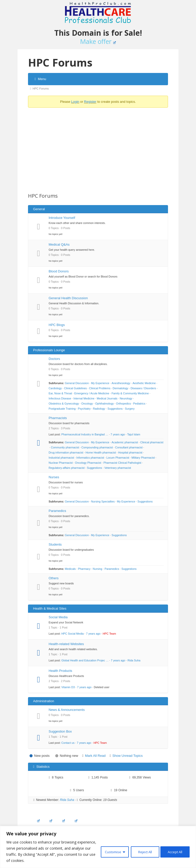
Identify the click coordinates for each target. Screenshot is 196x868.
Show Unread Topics (127, 756)
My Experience (100, 383)
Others (54, 578)
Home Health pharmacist (101, 452)
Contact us (68, 743)
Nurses (54, 477)
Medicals (70, 569)
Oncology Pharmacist (88, 463)
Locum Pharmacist (118, 458)
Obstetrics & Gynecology (64, 404)
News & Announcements (67, 710)
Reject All (142, 851)
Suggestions (115, 409)
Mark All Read (95, 756)
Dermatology (121, 388)
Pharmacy (84, 569)
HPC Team (109, 634)
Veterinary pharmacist (118, 468)
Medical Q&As (59, 244)
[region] (98, 847)
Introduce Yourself (62, 218)
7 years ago (118, 434)
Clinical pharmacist (152, 442)
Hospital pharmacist (130, 452)
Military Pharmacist (143, 458)
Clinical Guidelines (75, 388)
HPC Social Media (73, 634)
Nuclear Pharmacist (61, 463)
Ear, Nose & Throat (60, 393)
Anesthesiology (121, 383)
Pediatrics (139, 404)
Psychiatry (84, 409)
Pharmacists (58, 418)
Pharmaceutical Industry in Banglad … (85, 434)
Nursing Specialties (103, 501)
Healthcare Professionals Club (98, 13)
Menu (40, 79)
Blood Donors (59, 271)
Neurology (126, 398)
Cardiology (55, 388)
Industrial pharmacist (61, 458)
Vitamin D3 (68, 687)
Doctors (54, 359)
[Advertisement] (98, 147)
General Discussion (77, 383)
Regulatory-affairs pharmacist (67, 468)
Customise (108, 851)
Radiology (99, 409)
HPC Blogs (57, 325)
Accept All (174, 851)
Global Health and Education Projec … (85, 660)
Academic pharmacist (125, 442)
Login (75, 102)
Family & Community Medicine (130, 393)
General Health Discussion (68, 298)
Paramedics (57, 511)
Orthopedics (123, 404)
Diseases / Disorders (143, 388)
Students (55, 544)
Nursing (97, 569)
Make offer (98, 41)
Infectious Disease (60, 398)
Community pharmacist (65, 447)
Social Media (58, 617)
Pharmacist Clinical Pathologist (122, 463)
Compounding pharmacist (97, 447)
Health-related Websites (66, 644)
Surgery (130, 409)
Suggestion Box (60, 731)
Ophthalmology (104, 404)
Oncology (87, 404)
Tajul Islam (134, 434)
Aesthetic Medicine (144, 383)
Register (90, 102)
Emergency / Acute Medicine (92, 393)
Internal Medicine (84, 398)
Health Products (60, 671)
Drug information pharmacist (66, 452)
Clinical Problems (100, 388)
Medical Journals (107, 398)
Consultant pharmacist (129, 447)
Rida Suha (134, 660)
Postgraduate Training (62, 409)
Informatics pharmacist (90, 458)
